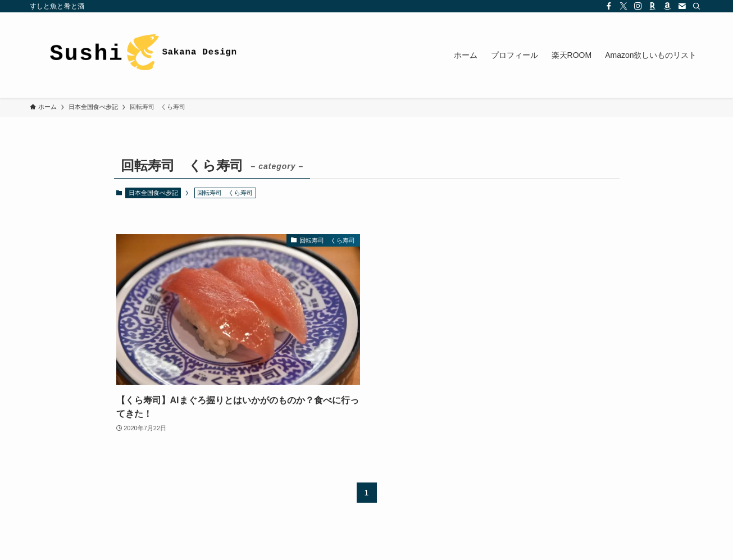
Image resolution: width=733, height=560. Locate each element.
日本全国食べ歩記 (153, 193)
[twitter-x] (623, 6)
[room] (653, 6)
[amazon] (667, 6)
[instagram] (638, 6)
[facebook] (609, 6)
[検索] (696, 6)
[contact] (682, 6)
